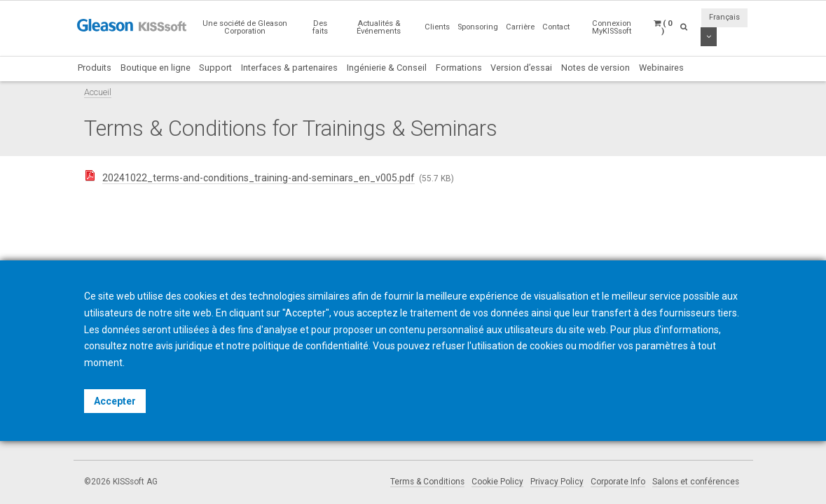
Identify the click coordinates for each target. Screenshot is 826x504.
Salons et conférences (696, 482)
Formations (459, 68)
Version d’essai (521, 68)
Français (724, 17)
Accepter (115, 401)
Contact (556, 27)
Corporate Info (618, 482)
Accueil (98, 92)
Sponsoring (478, 27)
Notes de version (596, 68)
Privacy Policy (557, 482)
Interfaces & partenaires (289, 68)
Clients (437, 27)
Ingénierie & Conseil (387, 68)
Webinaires (661, 68)
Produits (95, 68)
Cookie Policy (497, 482)
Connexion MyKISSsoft (612, 27)
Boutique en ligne (156, 68)
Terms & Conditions (427, 482)
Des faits (320, 27)
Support (215, 68)
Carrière (520, 27)
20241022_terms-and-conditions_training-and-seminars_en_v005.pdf (259, 178)
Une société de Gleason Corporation (245, 27)
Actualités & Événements (379, 27)
